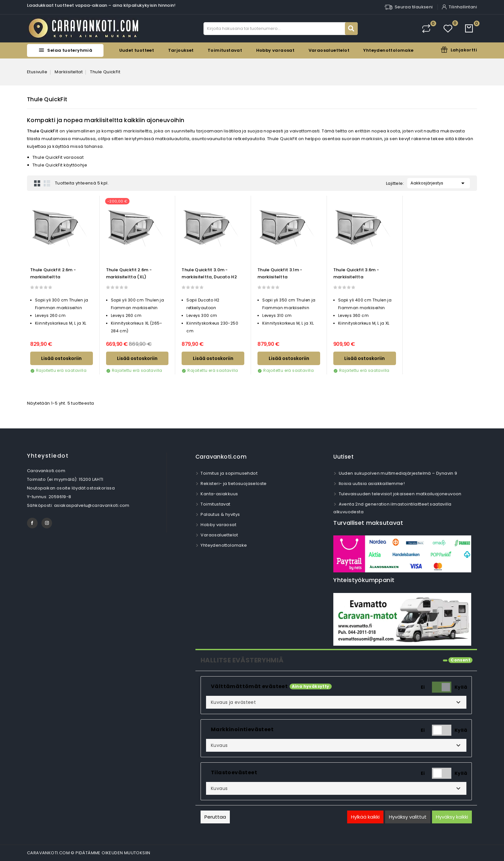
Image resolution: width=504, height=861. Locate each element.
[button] (336, 702)
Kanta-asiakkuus (219, 494)
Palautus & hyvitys (220, 514)
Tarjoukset (181, 50)
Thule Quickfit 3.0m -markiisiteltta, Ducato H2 (209, 273)
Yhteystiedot (48, 456)
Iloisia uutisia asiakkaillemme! (371, 484)
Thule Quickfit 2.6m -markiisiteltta (53, 273)
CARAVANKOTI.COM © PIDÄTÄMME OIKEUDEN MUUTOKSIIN (89, 853)
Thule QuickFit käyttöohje (60, 165)
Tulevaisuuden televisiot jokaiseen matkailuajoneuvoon (400, 494)
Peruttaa (215, 817)
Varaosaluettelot (329, 50)
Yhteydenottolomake (388, 50)
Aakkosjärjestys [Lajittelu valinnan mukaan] (439, 183)
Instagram (47, 523)
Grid (37, 183)
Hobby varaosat (275, 50)
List (47, 183)
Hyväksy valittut (408, 817)
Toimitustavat (225, 50)
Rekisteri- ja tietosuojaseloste (233, 484)
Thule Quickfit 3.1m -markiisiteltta (280, 273)
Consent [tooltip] (460, 660)
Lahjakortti (464, 50)
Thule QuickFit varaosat (58, 157)
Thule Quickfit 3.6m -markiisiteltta (356, 273)
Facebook (32, 523)
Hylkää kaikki (365, 817)
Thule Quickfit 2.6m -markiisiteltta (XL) (129, 273)
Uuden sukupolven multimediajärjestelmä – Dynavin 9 (397, 473)
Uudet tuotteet (137, 50)
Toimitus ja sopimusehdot (229, 473)
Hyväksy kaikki (452, 817)
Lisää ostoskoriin (61, 358)
